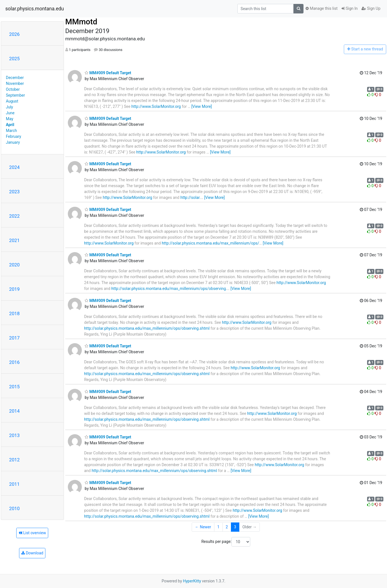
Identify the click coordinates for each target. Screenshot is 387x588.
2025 (15, 59)
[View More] (202, 106)
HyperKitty (192, 581)
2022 (15, 216)
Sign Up (371, 8)
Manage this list (321, 8)
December (15, 78)
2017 (15, 338)
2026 (15, 34)
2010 (15, 508)
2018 (15, 313)
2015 (15, 387)
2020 (15, 265)
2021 (15, 240)
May (10, 119)
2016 (15, 362)
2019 (15, 289)
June (10, 113)
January (13, 142)
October (13, 89)
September (15, 95)
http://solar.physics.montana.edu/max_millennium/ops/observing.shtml (147, 328)
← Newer (203, 527)
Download (32, 553)
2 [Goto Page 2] (227, 527)
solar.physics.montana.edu (35, 9)
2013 (15, 435)
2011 (15, 484)
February (13, 136)
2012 (15, 460)
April (10, 125)
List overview (32, 533)
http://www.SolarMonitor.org (156, 106)
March (11, 131)
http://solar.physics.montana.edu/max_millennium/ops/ (210, 243)
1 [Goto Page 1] (218, 527)
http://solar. (191, 197)
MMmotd (81, 22)
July (9, 107)
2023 (15, 192)
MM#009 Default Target (108, 73)
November (15, 83)
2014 (15, 411)
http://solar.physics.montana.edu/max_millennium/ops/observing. (169, 289)
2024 (15, 167)
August (12, 101)
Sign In (350, 8)
